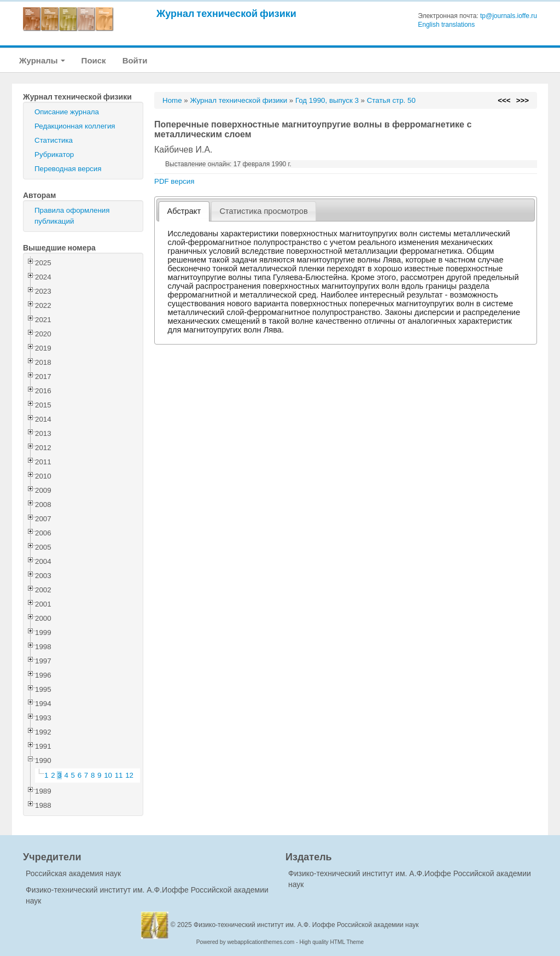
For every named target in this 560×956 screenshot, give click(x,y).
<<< (504, 100)
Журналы (42, 60)
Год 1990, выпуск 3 (327, 100)
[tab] (184, 211)
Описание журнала (67, 112)
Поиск (94, 60)
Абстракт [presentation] (184, 211)
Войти (135, 60)
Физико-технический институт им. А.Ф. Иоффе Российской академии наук (306, 925)
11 (119, 775)
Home (172, 100)
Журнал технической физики (226, 13)
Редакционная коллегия (75, 126)
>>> (523, 100)
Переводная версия (68, 169)
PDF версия (174, 181)
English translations (446, 25)
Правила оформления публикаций (72, 216)
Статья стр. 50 (391, 100)
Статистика (54, 140)
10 (108, 775)
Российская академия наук (73, 873)
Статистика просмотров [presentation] (263, 211)
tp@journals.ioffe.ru (509, 16)
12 (129, 775)
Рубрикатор (54, 155)
